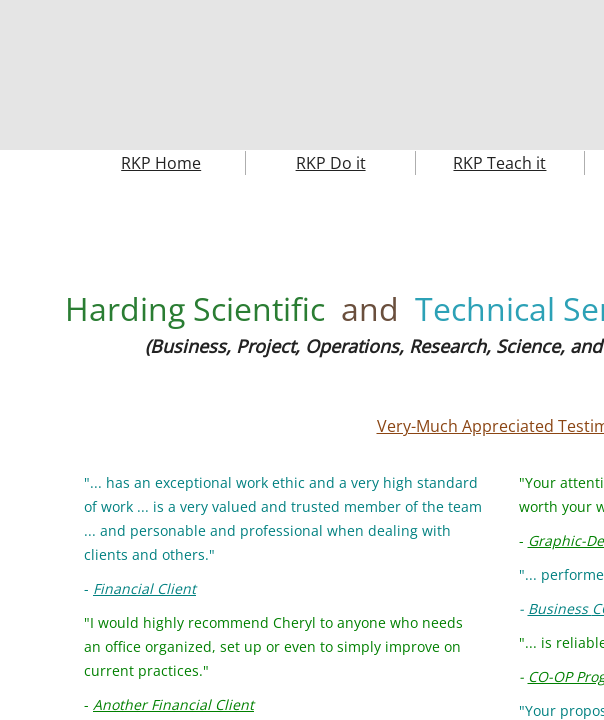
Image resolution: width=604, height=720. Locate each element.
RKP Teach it (499, 163)
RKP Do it (331, 163)
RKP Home (161, 163)
